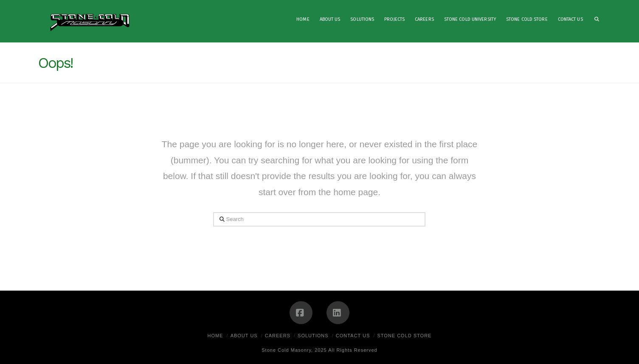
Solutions (313, 336)
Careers (278, 336)
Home (215, 336)
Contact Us (353, 336)
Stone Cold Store (404, 336)
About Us (244, 336)
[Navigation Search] (594, 21)
